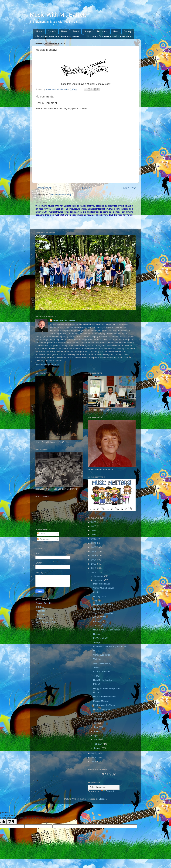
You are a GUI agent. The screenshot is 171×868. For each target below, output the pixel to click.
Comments (44, 539)
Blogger (103, 799)
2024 (94, 531)
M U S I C (98, 651)
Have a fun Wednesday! (105, 697)
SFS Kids (40, 607)
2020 (94, 547)
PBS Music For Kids (45, 618)
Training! (97, 659)
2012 (94, 757)
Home (39, 31)
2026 (94, 522)
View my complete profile (47, 365)
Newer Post (43, 188)
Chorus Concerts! (102, 672)
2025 (94, 526)
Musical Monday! (101, 701)
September (99, 719)
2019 (94, 551)
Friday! (97, 684)
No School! (99, 609)
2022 (94, 539)
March (97, 740)
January (98, 748)
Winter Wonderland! (103, 655)
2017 (94, 560)
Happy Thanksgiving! (103, 605)
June (96, 727)
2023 (94, 535)
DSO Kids (40, 615)
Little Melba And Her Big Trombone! (110, 647)
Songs (88, 31)
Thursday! (98, 626)
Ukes (116, 31)
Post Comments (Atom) (60, 195)
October (98, 714)
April (96, 735)
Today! (96, 667)
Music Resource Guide (46, 622)
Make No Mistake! (102, 584)
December (99, 576)
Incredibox (40, 611)
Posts (41, 534)
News (64, 31)
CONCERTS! (100, 617)
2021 (94, 543)
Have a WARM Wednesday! (107, 630)
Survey (128, 31)
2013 (94, 753)
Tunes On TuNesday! (103, 613)
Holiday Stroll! (100, 596)
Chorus (52, 31)
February (98, 744)
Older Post (128, 188)
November (99, 580)
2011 (94, 762)
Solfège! (97, 642)
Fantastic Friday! (101, 621)
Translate (107, 791)
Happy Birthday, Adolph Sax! (107, 688)
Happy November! (102, 709)
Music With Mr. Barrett (58, 15)
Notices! (97, 634)
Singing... (98, 600)
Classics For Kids (44, 603)
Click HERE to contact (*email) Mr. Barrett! (58, 36)
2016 (94, 564)
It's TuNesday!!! (101, 638)
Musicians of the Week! (104, 705)
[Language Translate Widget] (104, 787)
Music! (96, 592)
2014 (94, 572)
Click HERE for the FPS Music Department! (109, 36)
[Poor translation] (12, 822)
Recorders (102, 31)
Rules (76, 31)
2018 (94, 555)
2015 (94, 568)
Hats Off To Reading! (103, 680)
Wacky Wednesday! (103, 663)
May (96, 731)
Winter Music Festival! (104, 588)
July (96, 723)
